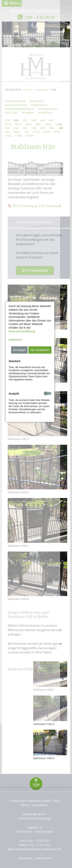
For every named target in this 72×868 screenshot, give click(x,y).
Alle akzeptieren (52, 425)
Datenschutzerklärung (44, 407)
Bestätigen (31, 425)
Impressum (15, 415)
